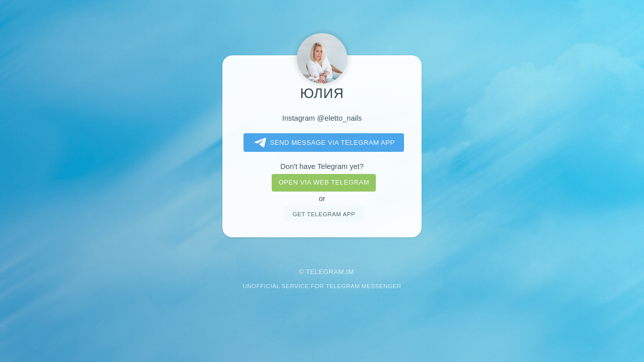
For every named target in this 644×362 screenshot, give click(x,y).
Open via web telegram (324, 182)
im (350, 272)
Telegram (325, 272)
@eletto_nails (339, 118)
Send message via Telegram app (323, 143)
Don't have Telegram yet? (322, 166)
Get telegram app (324, 214)
